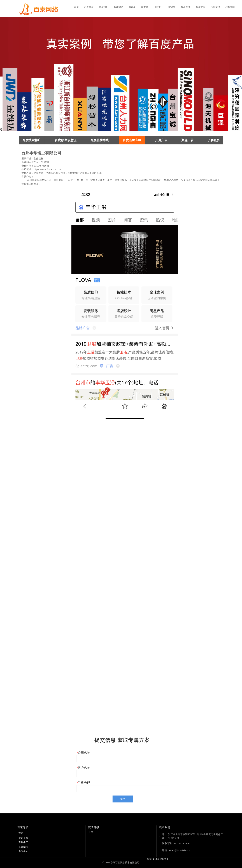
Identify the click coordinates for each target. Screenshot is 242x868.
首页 (76, 7)
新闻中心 (201, 7)
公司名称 (84, 753)
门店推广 (158, 7)
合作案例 (215, 7)
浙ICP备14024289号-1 (159, 859)
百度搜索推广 (32, 140)
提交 (123, 799)
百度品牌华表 (100, 140)
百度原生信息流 (66, 140)
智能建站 (119, 7)
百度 (91, 832)
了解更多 (214, 140)
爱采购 (172, 7)
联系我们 (230, 7)
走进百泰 (89, 7)
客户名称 (84, 768)
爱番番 (145, 7)
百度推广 (104, 7)
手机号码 (84, 783)
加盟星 (132, 7)
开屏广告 (161, 140)
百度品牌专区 (132, 140)
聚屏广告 (188, 140)
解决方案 (186, 7)
